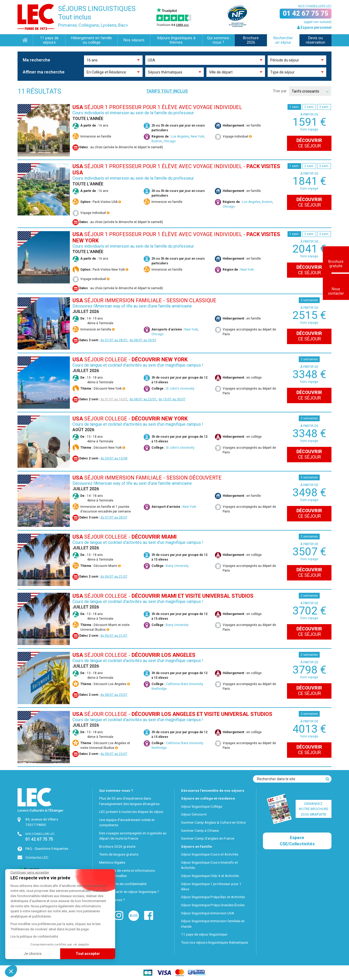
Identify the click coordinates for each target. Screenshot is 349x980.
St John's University (180, 389)
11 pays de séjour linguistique (204, 934)
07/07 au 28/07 (116, 340)
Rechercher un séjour (283, 40)
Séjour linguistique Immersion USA (208, 913)
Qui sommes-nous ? (219, 40)
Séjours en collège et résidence (208, 798)
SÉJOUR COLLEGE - (130, 360)
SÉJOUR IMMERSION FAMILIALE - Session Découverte (147, 478)
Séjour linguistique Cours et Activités (210, 854)
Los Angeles (180, 136)
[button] (11, 971)
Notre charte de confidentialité (123, 884)
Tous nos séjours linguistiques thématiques (215, 942)
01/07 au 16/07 (116, 399)
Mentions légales (112, 862)
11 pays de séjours (49, 40)
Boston (157, 141)
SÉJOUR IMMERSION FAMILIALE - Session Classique (144, 300)
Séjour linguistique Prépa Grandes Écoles (213, 905)
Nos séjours (134, 40)
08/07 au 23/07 (145, 399)
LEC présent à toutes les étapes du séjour (131, 812)
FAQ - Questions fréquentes (47, 848)
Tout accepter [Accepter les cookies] (39, 954)
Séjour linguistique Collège (202, 806)
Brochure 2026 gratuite (117, 846)
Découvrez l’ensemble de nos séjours (213, 790)
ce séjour (309, 143)
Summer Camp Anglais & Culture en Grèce (213, 822)
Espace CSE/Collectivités (297, 841)
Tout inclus (75, 17)
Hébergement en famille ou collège (91, 40)
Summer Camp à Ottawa (200, 830)
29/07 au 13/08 (116, 458)
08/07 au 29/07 (145, 340)
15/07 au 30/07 (174, 399)
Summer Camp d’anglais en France (208, 838)
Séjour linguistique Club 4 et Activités (210, 876)
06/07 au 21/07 (116, 577)
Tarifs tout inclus (167, 91)
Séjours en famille (196, 846)
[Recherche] (327, 779)
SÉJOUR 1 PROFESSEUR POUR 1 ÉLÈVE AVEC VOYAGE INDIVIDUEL (157, 107)
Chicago (170, 141)
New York (197, 136)
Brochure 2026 (251, 40)
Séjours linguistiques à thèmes (176, 40)
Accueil (25, 40)
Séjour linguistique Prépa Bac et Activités (213, 897)
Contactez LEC (37, 857)
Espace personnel (314, 27)
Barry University (177, 566)
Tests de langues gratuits (119, 854)
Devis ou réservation (316, 40)
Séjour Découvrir (194, 814)
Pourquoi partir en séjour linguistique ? (129, 892)
